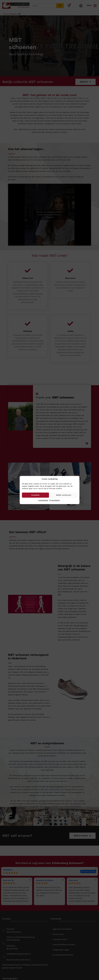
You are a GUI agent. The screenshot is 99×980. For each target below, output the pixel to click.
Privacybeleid (55, 500)
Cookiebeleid (43, 500)
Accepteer (35, 495)
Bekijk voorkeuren (64, 495)
